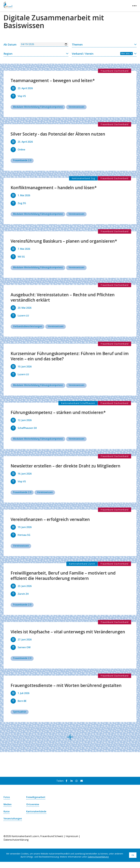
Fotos (7, 798)
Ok (133, 860)
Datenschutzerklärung (98, 861)
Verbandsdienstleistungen (28, 327)
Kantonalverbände (37, 813)
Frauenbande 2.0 (23, 161)
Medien (8, 806)
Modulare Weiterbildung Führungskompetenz (39, 107)
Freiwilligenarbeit (36, 798)
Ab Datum (10, 44)
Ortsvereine (33, 806)
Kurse (7, 813)
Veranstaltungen (13, 821)
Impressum (72, 841)
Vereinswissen (80, 107)
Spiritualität (20, 713)
